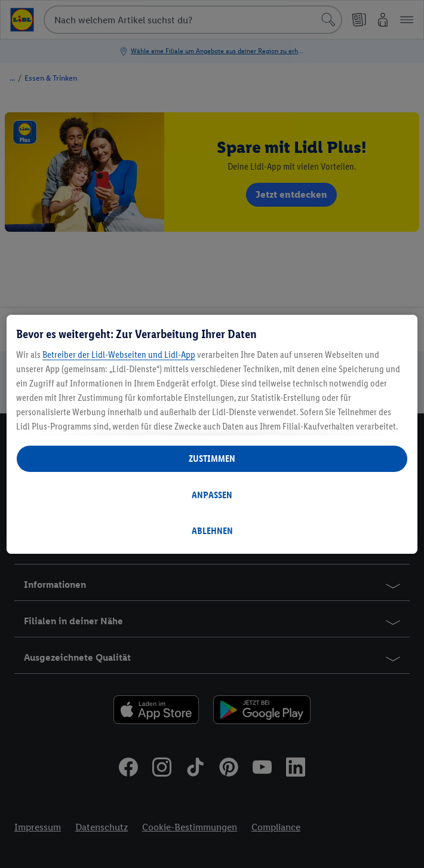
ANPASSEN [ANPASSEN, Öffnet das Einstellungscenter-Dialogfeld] (212, 495)
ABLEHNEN (212, 531)
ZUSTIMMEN (212, 458)
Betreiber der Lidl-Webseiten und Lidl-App (119, 355)
